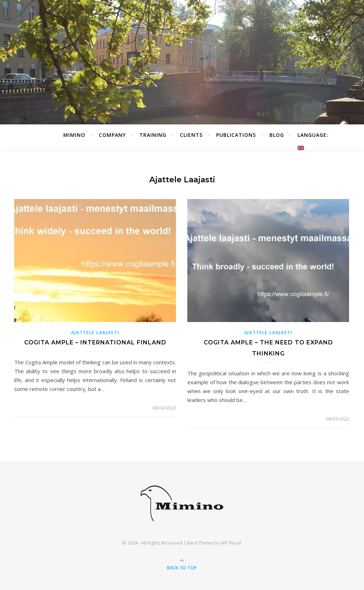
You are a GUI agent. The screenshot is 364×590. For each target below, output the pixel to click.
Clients (191, 135)
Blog (277, 135)
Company (112, 135)
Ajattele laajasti (95, 332)
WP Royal (231, 543)
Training (153, 135)
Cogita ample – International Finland (95, 342)
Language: (314, 141)
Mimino (74, 135)
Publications (236, 135)
